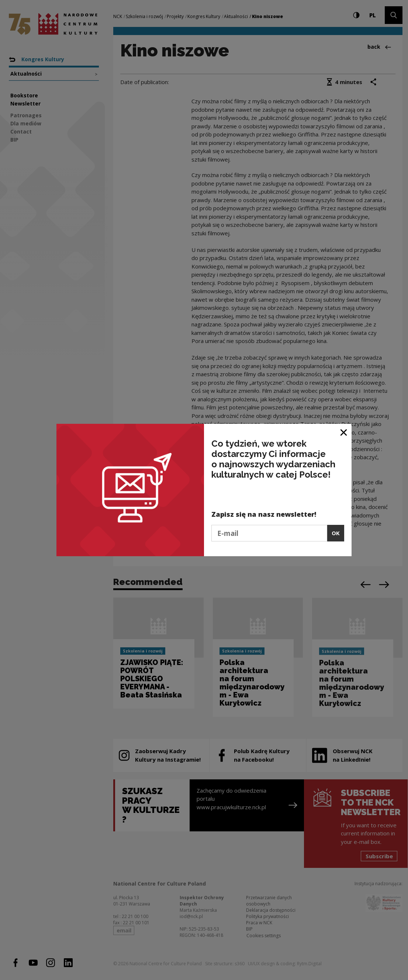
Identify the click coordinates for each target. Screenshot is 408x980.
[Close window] (344, 432)
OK (336, 533)
